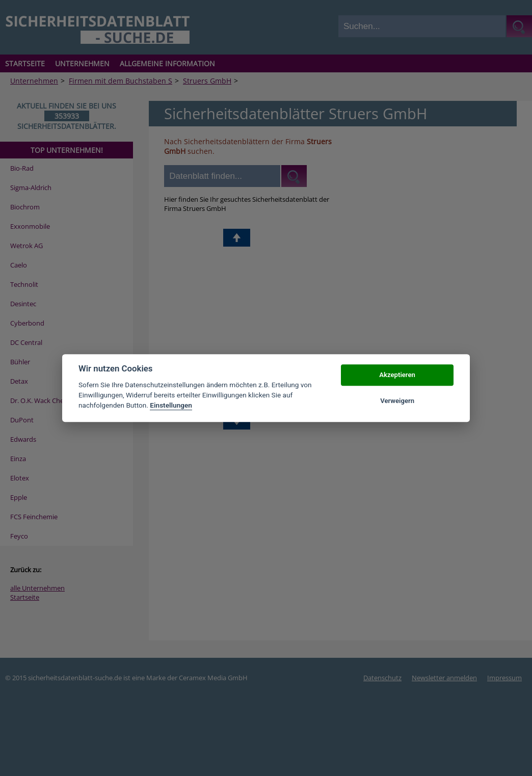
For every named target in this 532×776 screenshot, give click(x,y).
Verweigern (397, 401)
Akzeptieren (397, 375)
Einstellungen (171, 406)
